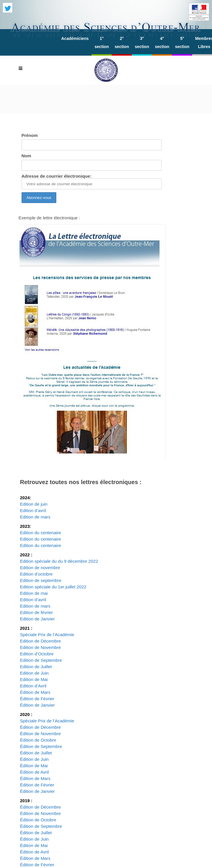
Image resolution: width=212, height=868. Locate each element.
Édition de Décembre (41, 727)
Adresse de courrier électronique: (92, 181)
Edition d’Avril (33, 686)
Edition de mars (35, 517)
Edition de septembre (41, 580)
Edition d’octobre (36, 574)
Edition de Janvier (37, 619)
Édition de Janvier (37, 705)
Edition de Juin (34, 673)
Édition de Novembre (41, 734)
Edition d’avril (33, 510)
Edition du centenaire (41, 533)
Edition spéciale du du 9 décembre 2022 (60, 561)
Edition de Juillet (36, 667)
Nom (26, 156)
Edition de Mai (34, 679)
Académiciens (75, 38)
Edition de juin (34, 504)
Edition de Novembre (41, 647)
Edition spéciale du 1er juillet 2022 (53, 587)
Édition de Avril (35, 772)
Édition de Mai (34, 766)
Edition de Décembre (41, 641)
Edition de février (37, 612)
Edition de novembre (40, 568)
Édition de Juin (34, 759)
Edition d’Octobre (37, 654)
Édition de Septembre (41, 746)
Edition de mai (34, 593)
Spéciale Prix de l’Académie (47, 635)
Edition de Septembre (41, 660)
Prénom (30, 135)
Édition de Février (37, 699)
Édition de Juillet (36, 753)
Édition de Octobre (38, 740)
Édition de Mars (35, 692)
